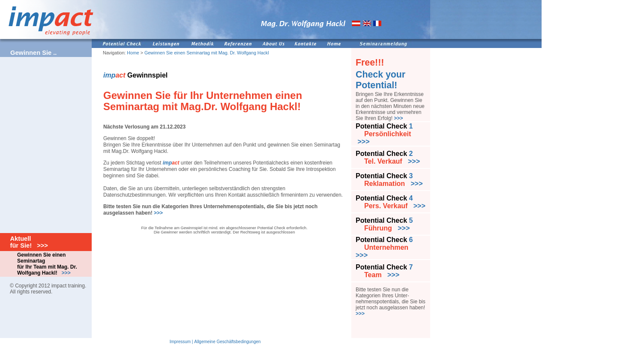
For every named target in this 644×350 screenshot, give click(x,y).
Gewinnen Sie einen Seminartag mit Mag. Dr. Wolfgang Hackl (207, 53)
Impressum (180, 342)
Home (133, 53)
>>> (158, 213)
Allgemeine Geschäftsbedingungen (227, 342)
